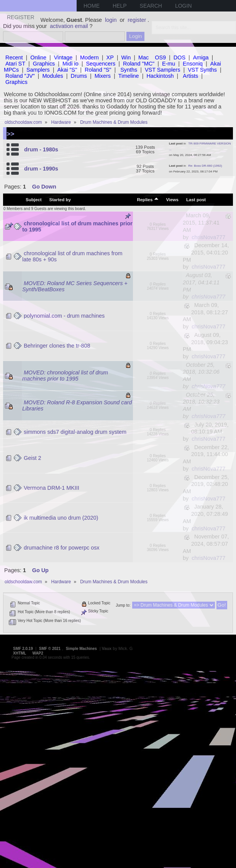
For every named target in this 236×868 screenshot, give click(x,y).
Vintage (63, 57)
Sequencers (101, 64)
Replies (147, 199)
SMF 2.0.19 (23, 649)
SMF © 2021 (50, 649)
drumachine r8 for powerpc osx (62, 548)
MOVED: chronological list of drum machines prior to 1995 (65, 376)
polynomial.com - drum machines (64, 316)
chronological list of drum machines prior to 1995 (77, 226)
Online (38, 57)
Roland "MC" (139, 64)
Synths (129, 70)
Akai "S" (67, 70)
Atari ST (15, 64)
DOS (179, 57)
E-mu (169, 64)
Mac (143, 57)
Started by (60, 200)
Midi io (70, 64)
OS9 (160, 57)
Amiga (201, 57)
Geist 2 (33, 458)
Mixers (103, 76)
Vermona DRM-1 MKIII (52, 488)
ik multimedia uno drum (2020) (61, 518)
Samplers (38, 70)
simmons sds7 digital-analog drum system (75, 432)
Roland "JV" (20, 76)
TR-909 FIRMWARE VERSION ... (200, 146)
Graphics (44, 64)
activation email (69, 26)
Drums (79, 76)
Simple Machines (81, 649)
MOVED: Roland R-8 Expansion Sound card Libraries (77, 405)
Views (172, 200)
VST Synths (202, 70)
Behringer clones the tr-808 (57, 346)
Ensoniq (193, 64)
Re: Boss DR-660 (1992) (205, 166)
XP (110, 57)
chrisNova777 (208, 237)
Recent (14, 57)
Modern (89, 57)
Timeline (129, 76)
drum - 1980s (41, 149)
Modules (52, 76)
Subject (34, 200)
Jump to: (123, 605)
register (137, 20)
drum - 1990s (41, 169)
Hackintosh (160, 76)
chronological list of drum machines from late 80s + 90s (72, 256)
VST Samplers (163, 70)
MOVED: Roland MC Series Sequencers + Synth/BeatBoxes (75, 286)
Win (126, 57)
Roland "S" (98, 70)
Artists (190, 76)
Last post (196, 200)
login (111, 20)
